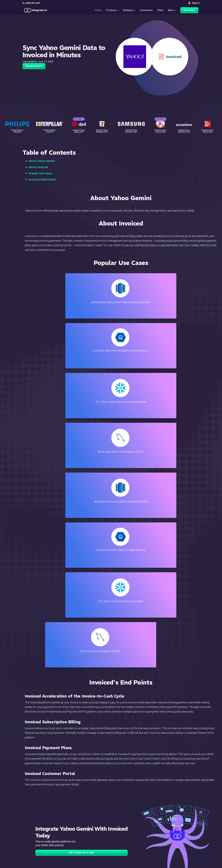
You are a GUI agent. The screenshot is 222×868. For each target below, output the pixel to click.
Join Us (187, 834)
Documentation (129, 830)
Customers (189, 814)
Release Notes (70, 846)
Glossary (126, 850)
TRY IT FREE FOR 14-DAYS (82, 554)
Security (126, 838)
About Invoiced (38, 167)
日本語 (186, 849)
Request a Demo (34, 66)
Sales (65, 834)
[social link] (24, 837)
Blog (124, 814)
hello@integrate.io (35, 822)
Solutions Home (71, 814)
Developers (69, 842)
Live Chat (126, 818)
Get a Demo (190, 11)
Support (67, 838)
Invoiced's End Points (42, 180)
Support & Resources (133, 822)
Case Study (79, 116)
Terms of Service (191, 865)
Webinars (188, 822)
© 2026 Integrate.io (32, 865)
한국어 (186, 853)
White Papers (190, 818)
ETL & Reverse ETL (73, 818)
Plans (161, 11)
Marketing (68, 830)
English (187, 845)
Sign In (194, 3)
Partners (187, 830)
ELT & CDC (68, 822)
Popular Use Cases (41, 173)
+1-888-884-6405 (35, 830)
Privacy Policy (129, 846)
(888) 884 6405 (31, 3)
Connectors (146, 11)
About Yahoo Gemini (42, 161)
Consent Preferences (133, 854)
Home (97, 11)
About (186, 826)
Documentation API (132, 834)
